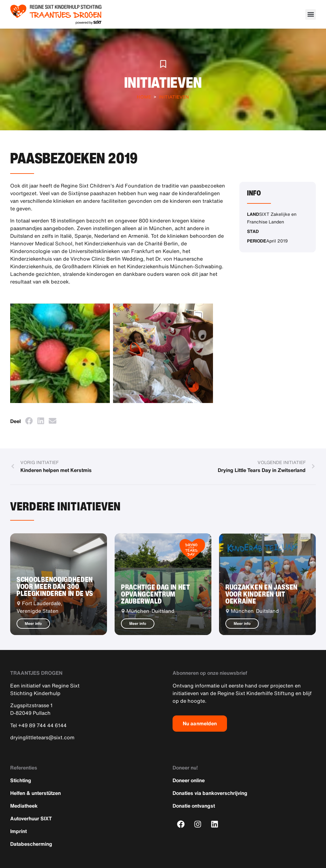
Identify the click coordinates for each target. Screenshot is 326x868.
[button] (311, 14)
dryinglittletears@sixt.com (42, 737)
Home (144, 97)
